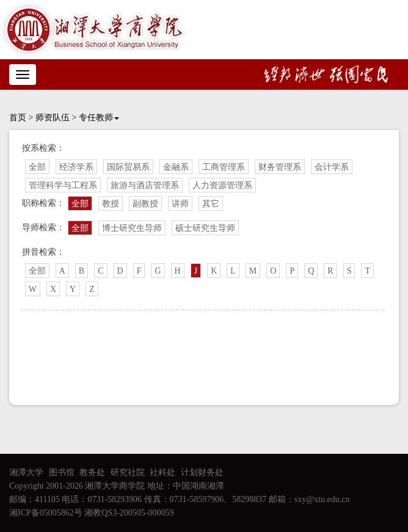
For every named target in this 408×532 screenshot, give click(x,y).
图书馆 (62, 472)
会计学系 (332, 167)
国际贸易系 (128, 167)
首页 (18, 118)
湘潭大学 (26, 472)
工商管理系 (224, 167)
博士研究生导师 (132, 228)
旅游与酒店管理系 (145, 185)
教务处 (92, 472)
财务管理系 (280, 167)
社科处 (162, 472)
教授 (111, 204)
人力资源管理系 (222, 185)
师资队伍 (53, 118)
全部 (37, 167)
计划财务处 (202, 472)
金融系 (176, 167)
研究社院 (128, 472)
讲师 (180, 204)
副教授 (145, 204)
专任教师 (99, 118)
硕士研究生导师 (205, 228)
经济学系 (76, 167)
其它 (211, 204)
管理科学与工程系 (63, 185)
